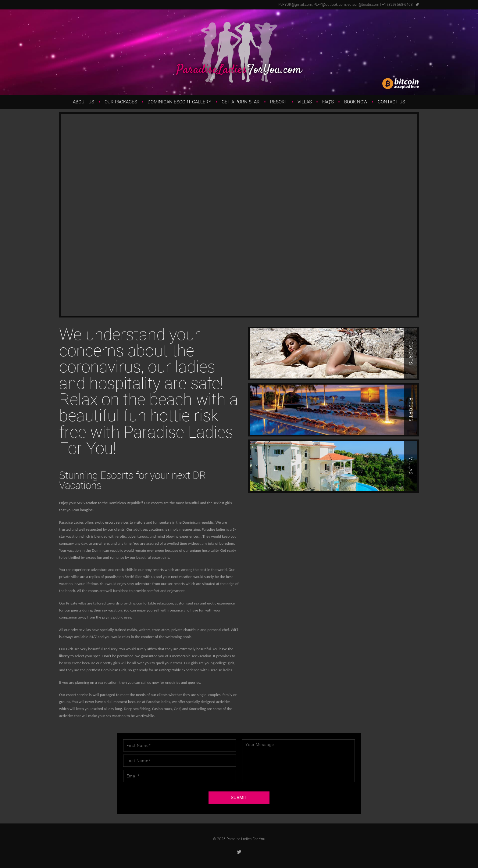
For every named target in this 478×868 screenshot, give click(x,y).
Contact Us (391, 102)
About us (84, 102)
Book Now (356, 102)
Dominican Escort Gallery (179, 102)
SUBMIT (239, 798)
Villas (305, 102)
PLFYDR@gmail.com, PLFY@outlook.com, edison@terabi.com (329, 5)
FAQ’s (328, 102)
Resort (279, 102)
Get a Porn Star (241, 102)
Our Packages (121, 102)
